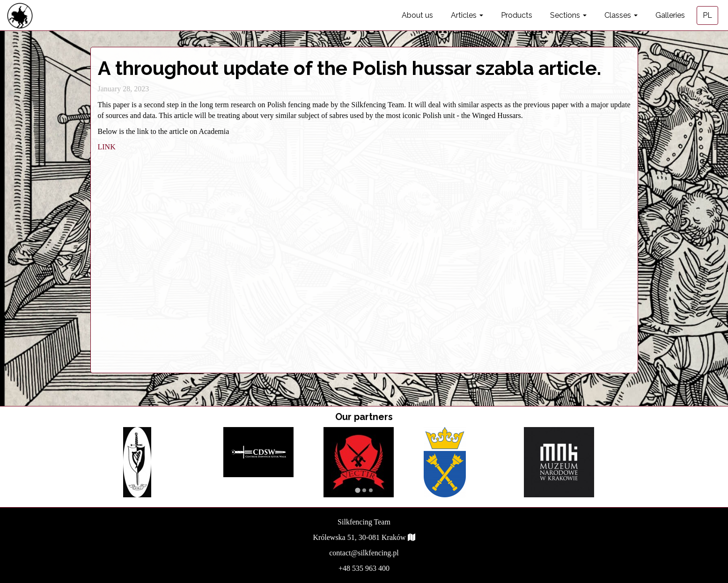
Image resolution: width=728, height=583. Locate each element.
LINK (107, 147)
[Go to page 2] (364, 490)
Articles (467, 15)
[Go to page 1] (357, 490)
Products (517, 15)
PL (707, 15)
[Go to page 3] (371, 490)
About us (417, 15)
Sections (568, 15)
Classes (621, 15)
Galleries (670, 15)
